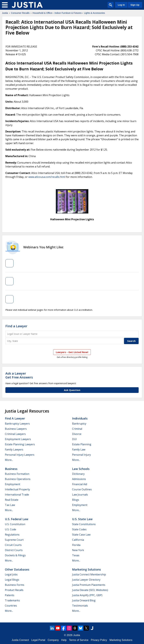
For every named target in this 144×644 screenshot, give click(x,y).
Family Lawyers (14, 449)
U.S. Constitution (15, 524)
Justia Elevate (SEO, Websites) (90, 590)
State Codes (79, 529)
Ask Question (72, 390)
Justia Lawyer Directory (86, 580)
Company (53, 640)
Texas (76, 555)
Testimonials (80, 606)
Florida (76, 545)
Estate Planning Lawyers (20, 444)
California (78, 540)
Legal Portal (38, 640)
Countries (11, 606)
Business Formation (17, 474)
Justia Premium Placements (89, 585)
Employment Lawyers (18, 439)
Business (11, 469)
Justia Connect (20, 640)
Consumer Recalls (20, 13)
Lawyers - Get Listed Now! (72, 352)
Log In (121, 5)
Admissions (79, 479)
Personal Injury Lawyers (20, 455)
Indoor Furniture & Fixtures (68, 13)
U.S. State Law (82, 519)
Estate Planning (82, 444)
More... (9, 460)
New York (78, 550)
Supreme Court (14, 540)
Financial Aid (80, 484)
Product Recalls (14, 590)
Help (64, 640)
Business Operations (18, 479)
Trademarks (12, 600)
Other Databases (17, 569)
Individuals (80, 418)
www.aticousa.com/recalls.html (47, 177)
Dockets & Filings (15, 555)
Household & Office (42, 13)
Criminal (77, 429)
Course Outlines (82, 489)
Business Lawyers (16, 429)
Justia (5, 13)
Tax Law (10, 505)
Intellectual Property (17, 489)
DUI (74, 439)
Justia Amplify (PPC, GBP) (87, 595)
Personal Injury (81, 455)
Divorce (77, 434)
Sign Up (135, 5)
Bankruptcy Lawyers (17, 424)
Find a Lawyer (16, 326)
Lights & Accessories (94, 13)
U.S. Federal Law (17, 519)
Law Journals (80, 495)
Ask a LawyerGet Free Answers (19, 375)
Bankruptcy (79, 424)
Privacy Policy (99, 640)
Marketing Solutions (86, 569)
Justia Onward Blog (84, 600)
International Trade (17, 495)
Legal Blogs (12, 580)
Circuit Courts (13, 545)
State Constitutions (84, 524)
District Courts (14, 550)
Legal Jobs (11, 574)
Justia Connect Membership (89, 574)
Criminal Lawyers (15, 434)
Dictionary (78, 474)
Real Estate (12, 500)
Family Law (79, 449)
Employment (13, 484)
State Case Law (81, 535)
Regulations (12, 535)
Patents (10, 595)
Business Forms (15, 585)
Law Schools (81, 469)
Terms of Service (79, 640)
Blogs (76, 500)
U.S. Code (10, 529)
